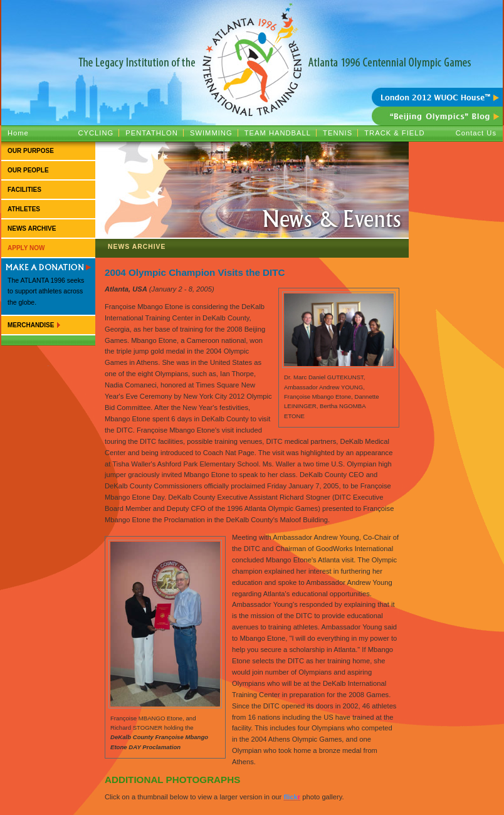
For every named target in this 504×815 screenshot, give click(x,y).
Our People (28, 170)
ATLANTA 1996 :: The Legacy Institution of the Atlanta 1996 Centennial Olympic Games (252, 44)
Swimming (211, 133)
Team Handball (278, 133)
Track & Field (394, 133)
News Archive (32, 229)
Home (18, 133)
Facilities (24, 190)
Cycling (96, 133)
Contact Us (476, 133)
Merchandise (31, 325)
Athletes (24, 209)
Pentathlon (152, 133)
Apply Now (26, 248)
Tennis (338, 133)
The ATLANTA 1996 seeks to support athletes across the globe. (46, 292)
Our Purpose (31, 151)
